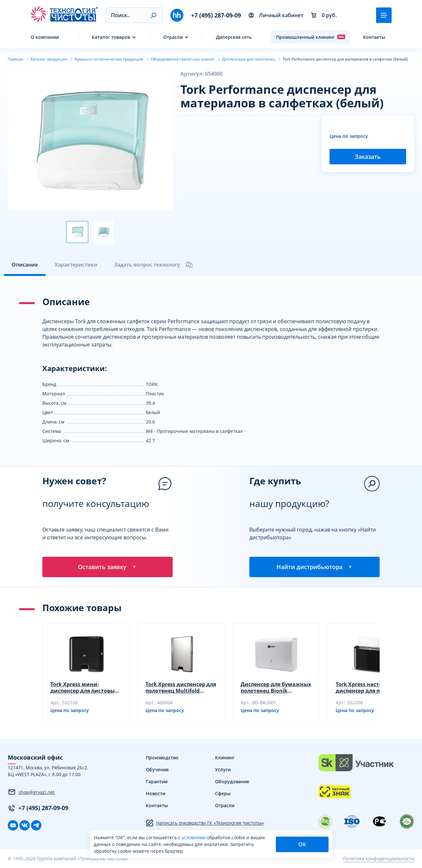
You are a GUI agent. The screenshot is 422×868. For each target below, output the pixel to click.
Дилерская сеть (234, 37)
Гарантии (157, 782)
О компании (45, 37)
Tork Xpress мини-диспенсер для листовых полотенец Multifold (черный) (84, 688)
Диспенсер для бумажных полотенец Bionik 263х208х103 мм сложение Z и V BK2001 (276, 688)
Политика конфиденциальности (379, 859)
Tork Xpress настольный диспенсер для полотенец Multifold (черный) (370, 688)
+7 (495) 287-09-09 (216, 15)
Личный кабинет (276, 15)
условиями (194, 837)
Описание (25, 265)
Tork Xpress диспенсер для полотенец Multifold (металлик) (181, 688)
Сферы (223, 794)
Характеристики (76, 265)
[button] (153, 15)
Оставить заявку (107, 567)
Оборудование (232, 782)
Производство (162, 758)
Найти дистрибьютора (315, 567)
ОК (302, 844)
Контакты (374, 37)
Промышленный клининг (311, 37)
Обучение (157, 770)
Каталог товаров (111, 37)
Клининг (225, 758)
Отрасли (173, 37)
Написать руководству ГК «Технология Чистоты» (205, 823)
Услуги (223, 770)
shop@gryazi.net (31, 793)
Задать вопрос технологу (154, 265)
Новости (156, 794)
